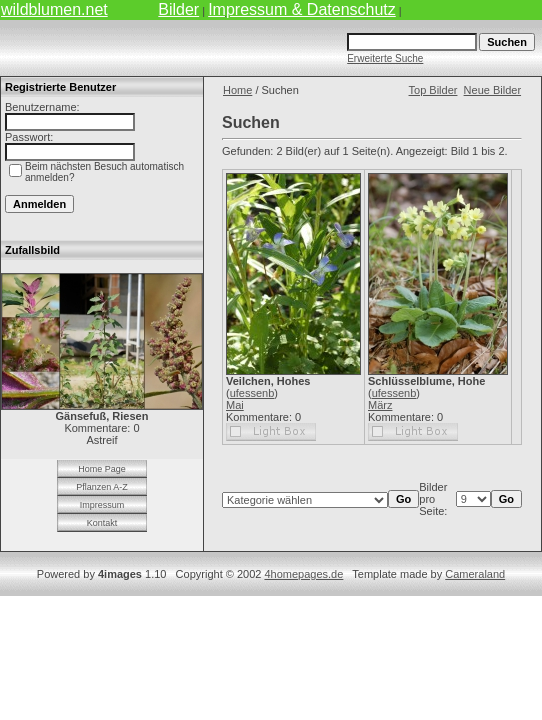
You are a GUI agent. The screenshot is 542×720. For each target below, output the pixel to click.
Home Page (102, 469)
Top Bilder (433, 90)
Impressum (102, 505)
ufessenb (252, 393)
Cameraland (475, 574)
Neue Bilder (492, 90)
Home (237, 90)
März (380, 405)
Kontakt (102, 523)
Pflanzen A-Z (102, 487)
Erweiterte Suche (385, 58)
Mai (235, 405)
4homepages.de (303, 574)
